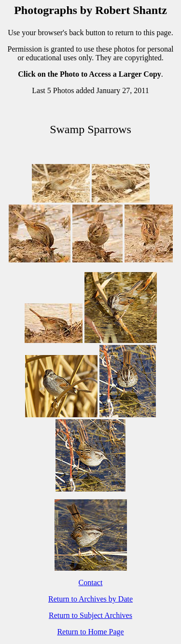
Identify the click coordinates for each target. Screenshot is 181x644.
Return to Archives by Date (90, 599)
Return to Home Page (90, 632)
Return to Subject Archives (90, 615)
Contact (91, 582)
